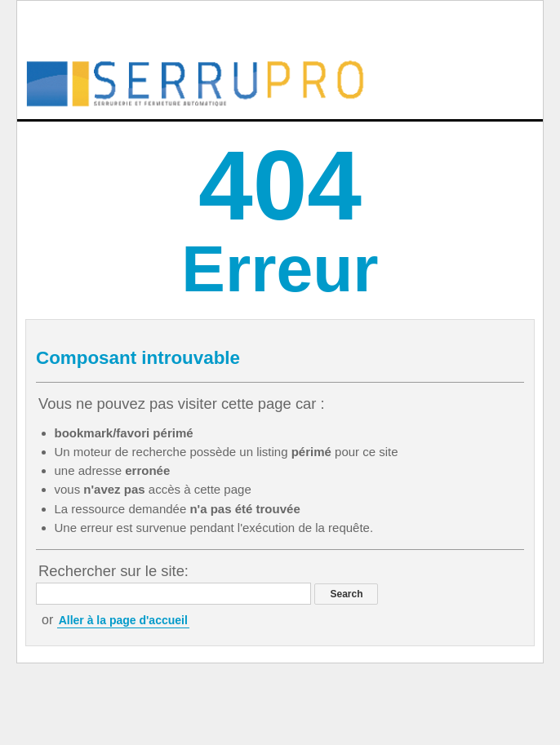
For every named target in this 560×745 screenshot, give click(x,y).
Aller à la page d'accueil (123, 620)
